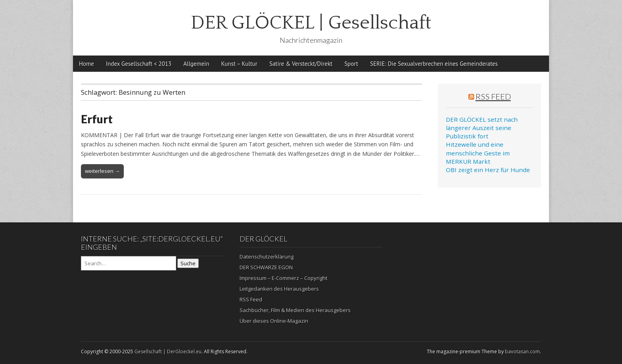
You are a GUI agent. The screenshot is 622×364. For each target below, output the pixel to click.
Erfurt (97, 119)
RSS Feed (493, 96)
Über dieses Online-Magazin (274, 321)
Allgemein (196, 64)
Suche (188, 263)
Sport (351, 64)
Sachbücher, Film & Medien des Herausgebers (295, 310)
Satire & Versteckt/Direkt (301, 64)
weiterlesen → (102, 171)
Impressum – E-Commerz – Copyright (283, 278)
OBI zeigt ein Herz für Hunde (488, 170)
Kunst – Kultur (239, 64)
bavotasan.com (522, 352)
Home (86, 64)
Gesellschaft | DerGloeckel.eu (168, 352)
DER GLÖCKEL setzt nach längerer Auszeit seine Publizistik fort (482, 128)
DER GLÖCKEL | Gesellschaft (311, 23)
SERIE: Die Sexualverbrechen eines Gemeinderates (434, 64)
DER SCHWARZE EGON (266, 267)
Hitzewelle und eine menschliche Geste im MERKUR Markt (478, 153)
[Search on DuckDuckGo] (129, 263)
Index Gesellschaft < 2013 (139, 64)
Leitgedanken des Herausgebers (279, 289)
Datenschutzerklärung (267, 257)
